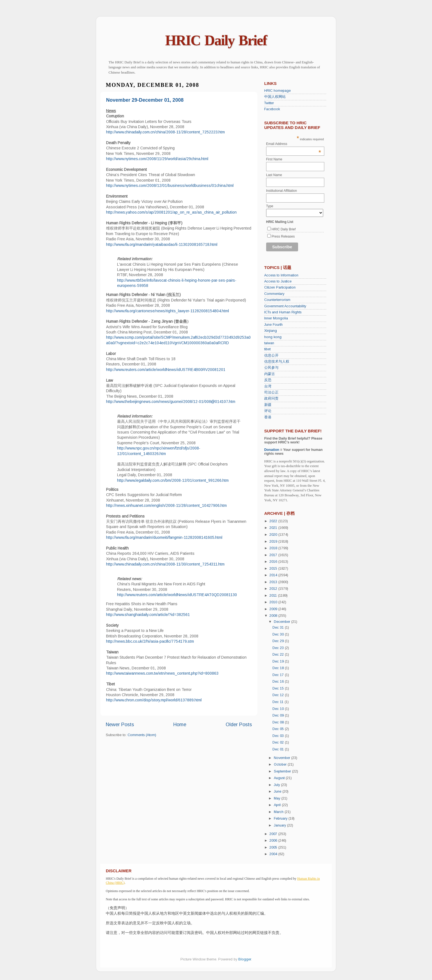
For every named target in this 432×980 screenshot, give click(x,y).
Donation (272, 450)
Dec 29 (279, 641)
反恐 (268, 380)
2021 (274, 528)
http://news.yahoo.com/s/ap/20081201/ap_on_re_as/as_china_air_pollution (171, 212)
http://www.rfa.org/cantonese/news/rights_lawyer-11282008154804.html (168, 311)
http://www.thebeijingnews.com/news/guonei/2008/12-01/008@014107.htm (171, 402)
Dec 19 (279, 661)
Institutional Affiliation (282, 191)
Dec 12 (279, 695)
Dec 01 (279, 749)
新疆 (268, 405)
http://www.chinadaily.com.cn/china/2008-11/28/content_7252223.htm (165, 132)
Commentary (274, 294)
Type (270, 206)
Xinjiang (271, 331)
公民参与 (271, 368)
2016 (274, 562)
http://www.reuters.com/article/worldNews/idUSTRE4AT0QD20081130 (177, 595)
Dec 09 (279, 715)
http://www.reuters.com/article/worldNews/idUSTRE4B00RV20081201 (166, 370)
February (281, 819)
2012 (274, 589)
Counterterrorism (277, 300)
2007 (274, 834)
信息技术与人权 (277, 362)
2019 (274, 542)
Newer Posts (120, 725)
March (279, 812)
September (283, 771)
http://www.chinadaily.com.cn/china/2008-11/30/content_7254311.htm (165, 564)
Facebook (272, 109)
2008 (274, 616)
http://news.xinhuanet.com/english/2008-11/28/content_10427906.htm (166, 505)
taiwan (269, 343)
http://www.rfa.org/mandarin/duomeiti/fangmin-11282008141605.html (164, 537)
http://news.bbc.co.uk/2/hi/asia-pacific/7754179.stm (150, 641)
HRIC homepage (277, 91)
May (278, 798)
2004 (274, 854)
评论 (268, 411)
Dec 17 (279, 675)
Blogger (245, 959)
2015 (274, 569)
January (280, 825)
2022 (274, 521)
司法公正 (271, 392)
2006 (274, 841)
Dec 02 (279, 742)
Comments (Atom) (142, 735)
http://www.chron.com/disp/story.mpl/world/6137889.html (154, 700)
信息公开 (271, 356)
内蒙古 (270, 374)
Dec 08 (279, 722)
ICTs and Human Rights (283, 312)
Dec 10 (279, 709)
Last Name (274, 175)
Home (180, 725)
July (277, 785)
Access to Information (281, 275)
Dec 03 (279, 736)
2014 (274, 575)
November (283, 758)
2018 (274, 548)
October (281, 764)
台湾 (268, 386)
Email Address (294, 144)
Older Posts (239, 725)
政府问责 (271, 399)
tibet (267, 349)
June (278, 791)
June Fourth (273, 325)
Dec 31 (279, 628)
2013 (274, 582)
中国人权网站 (275, 97)
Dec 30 (279, 634)
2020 (274, 535)
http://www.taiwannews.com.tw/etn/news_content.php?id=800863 (162, 673)
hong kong (273, 337)
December (283, 622)
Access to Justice (278, 281)
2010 (274, 602)
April (278, 805)
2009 (274, 609)
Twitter (269, 103)
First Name (274, 159)
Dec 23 (279, 648)
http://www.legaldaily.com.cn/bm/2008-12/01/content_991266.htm (173, 480)
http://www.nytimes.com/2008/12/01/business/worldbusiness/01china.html (170, 185)
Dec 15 (279, 688)
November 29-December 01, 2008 (145, 100)
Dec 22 (279, 655)
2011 (274, 596)
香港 (268, 417)
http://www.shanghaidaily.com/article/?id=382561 (148, 615)
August (280, 778)
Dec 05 (279, 729)
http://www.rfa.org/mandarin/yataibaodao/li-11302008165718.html (162, 244)
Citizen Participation (280, 287)
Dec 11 (279, 702)
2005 (274, 847)
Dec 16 (279, 682)
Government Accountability (285, 306)
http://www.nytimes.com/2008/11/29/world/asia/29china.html (157, 159)
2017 (274, 555)
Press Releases (283, 236)
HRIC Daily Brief (216, 40)
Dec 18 (279, 668)
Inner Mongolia (276, 318)
